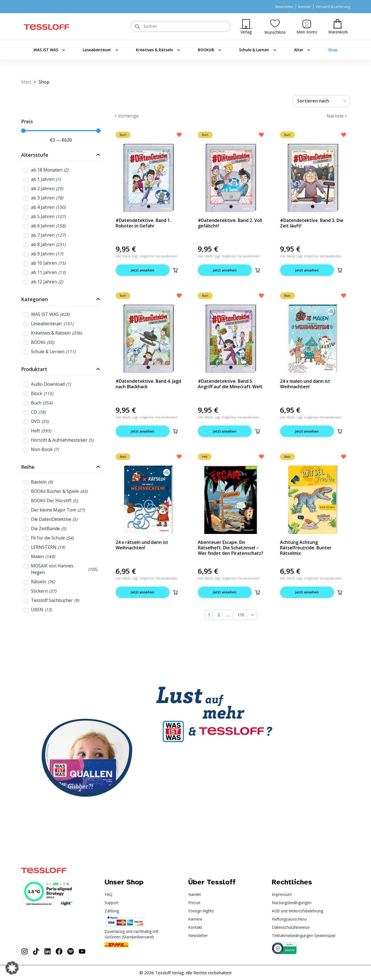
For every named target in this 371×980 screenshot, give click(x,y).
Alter (302, 50)
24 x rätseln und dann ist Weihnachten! (142, 545)
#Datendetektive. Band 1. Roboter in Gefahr (143, 223)
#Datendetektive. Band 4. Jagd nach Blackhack (148, 384)
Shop (333, 50)
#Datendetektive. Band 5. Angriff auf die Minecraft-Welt (230, 384)
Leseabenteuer (100, 50)
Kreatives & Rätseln (158, 50)
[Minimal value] (61, 131)
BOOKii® (209, 50)
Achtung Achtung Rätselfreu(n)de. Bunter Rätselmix (306, 548)
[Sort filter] (321, 101)
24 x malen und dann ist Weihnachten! (305, 384)
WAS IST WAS (49, 50)
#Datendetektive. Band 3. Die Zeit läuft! (312, 223)
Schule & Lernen (257, 50)
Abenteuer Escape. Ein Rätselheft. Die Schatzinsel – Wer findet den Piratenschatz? (231, 548)
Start (26, 82)
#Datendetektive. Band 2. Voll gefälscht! (230, 223)
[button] (175, 270)
